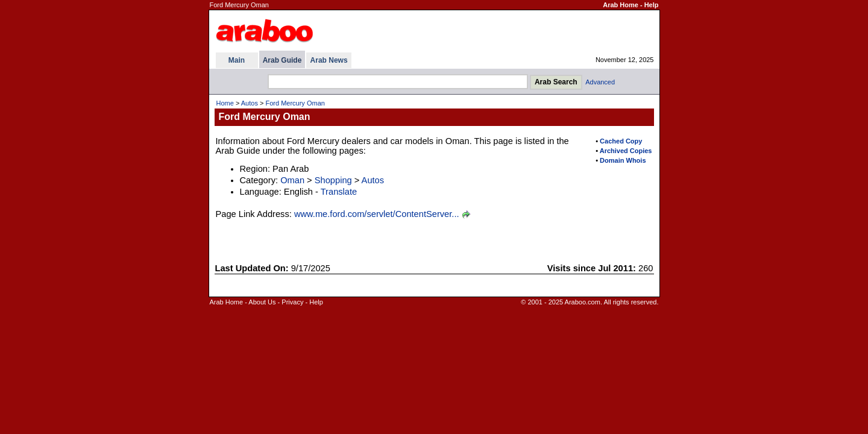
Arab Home (621, 5)
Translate (339, 192)
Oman (292, 180)
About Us (262, 302)
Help (652, 5)
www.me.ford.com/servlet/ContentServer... (377, 214)
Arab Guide (282, 60)
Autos (250, 103)
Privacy (292, 302)
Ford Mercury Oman (295, 103)
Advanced (600, 82)
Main (237, 60)
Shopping (333, 180)
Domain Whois (623, 160)
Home (225, 103)
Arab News (329, 60)
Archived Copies (626, 151)
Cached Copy (621, 141)
